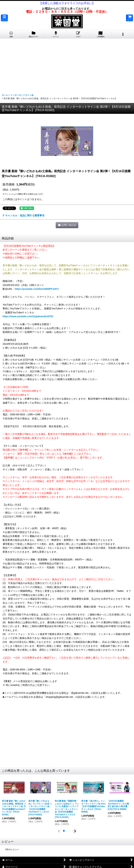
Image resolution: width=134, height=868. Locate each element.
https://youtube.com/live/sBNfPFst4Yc (37, 289)
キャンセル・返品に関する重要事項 (23, 215)
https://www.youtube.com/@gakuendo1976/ (28, 316)
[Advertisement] (67, 65)
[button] (4, 18)
